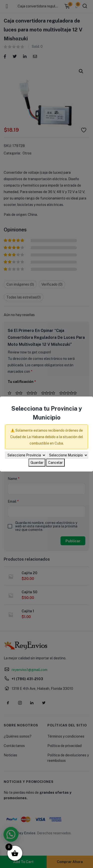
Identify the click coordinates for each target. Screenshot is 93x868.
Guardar (37, 463)
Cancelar (55, 463)
